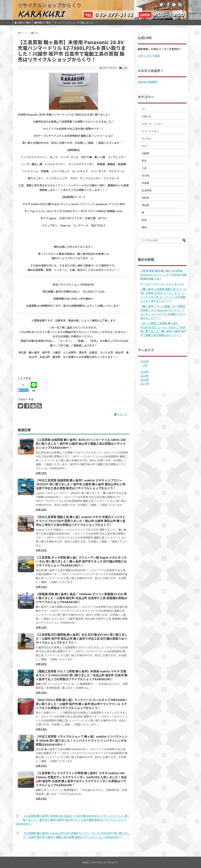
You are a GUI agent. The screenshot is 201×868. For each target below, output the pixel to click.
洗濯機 (145, 183)
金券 (144, 220)
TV (143, 109)
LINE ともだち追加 (149, 56)
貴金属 (145, 205)
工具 (125, 68)
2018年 (145, 380)
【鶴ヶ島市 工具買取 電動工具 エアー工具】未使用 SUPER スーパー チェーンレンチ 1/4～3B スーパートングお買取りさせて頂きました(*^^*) (164, 295)
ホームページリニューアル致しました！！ (76, 22)
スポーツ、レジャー (153, 124)
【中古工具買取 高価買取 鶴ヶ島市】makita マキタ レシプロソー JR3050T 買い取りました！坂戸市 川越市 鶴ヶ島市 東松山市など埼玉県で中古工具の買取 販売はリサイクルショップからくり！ (80, 484)
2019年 (145, 376)
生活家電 (147, 190)
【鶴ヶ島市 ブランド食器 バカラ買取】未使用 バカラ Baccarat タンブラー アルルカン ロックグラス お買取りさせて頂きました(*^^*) (163, 312)
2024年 (145, 361)
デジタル (147, 139)
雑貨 (144, 227)
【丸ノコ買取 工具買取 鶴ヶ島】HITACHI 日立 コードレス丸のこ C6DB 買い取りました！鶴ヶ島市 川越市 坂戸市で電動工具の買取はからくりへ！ (163, 329)
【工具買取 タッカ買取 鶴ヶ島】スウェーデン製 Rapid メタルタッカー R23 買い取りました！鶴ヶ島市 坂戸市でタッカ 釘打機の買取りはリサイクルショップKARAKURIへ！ (81, 561)
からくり (122, 414)
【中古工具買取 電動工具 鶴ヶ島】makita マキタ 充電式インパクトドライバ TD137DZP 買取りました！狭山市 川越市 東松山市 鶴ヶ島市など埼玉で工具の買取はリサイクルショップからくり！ (81, 521)
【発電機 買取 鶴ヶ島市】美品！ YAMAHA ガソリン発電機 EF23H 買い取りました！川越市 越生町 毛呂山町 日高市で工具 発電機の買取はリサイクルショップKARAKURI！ (81, 598)
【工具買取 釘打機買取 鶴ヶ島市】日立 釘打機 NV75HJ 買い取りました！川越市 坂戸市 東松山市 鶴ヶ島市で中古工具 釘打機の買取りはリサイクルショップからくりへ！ (82, 639)
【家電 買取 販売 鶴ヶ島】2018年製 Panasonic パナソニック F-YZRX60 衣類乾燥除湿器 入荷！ (163, 275)
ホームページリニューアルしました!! (162, 284)
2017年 (145, 384)
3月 (145, 365)
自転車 (145, 198)
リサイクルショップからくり (50, 5)
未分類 (145, 175)
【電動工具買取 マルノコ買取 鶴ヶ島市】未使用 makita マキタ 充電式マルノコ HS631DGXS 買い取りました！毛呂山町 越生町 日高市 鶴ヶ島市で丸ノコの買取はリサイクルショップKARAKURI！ (82, 675)
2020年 (145, 372)
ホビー (145, 146)
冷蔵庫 (145, 153)
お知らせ (147, 116)
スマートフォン (150, 131)
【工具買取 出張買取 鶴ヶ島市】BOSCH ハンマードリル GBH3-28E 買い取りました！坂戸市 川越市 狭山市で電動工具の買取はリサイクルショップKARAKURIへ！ (81, 444)
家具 (144, 161)
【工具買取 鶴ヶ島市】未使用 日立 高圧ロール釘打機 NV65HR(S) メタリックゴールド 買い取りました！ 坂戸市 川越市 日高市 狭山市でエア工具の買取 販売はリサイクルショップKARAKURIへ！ (73, 819)
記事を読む (42, 473)
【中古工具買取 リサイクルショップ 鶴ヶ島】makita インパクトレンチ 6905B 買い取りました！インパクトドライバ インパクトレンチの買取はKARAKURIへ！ (82, 740)
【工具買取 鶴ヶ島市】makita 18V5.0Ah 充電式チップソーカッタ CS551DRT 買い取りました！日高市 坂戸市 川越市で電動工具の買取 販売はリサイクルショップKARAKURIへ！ (73, 835)
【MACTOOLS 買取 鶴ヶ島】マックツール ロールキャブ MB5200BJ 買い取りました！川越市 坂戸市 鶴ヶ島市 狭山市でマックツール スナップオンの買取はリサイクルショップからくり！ (81, 704)
